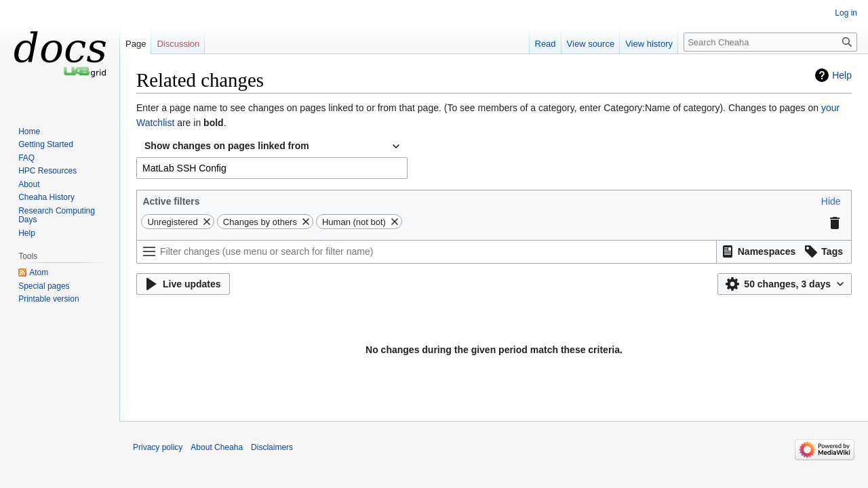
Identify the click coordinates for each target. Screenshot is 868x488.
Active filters (171, 201)
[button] (831, 201)
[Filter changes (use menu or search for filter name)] (427, 252)
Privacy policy (158, 447)
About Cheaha (217, 447)
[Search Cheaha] (770, 42)
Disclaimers (272, 447)
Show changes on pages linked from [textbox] (227, 146)
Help (842, 75)
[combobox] (272, 146)
